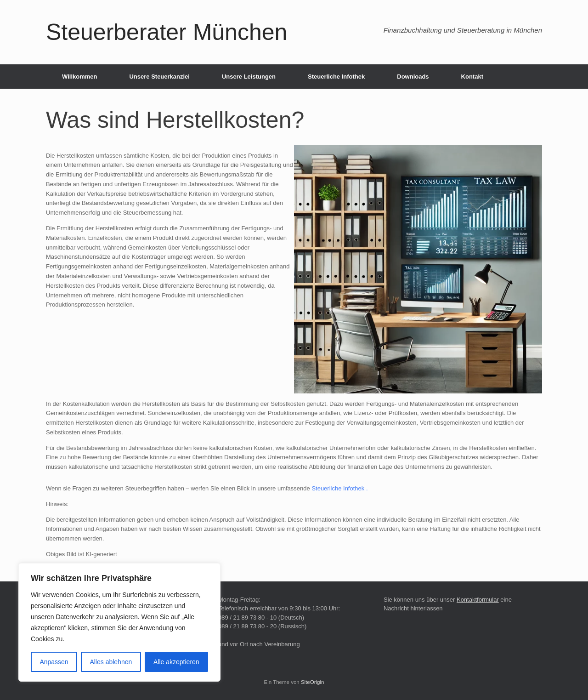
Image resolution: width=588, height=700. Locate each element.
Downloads (413, 77)
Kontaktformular (478, 600)
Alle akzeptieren (176, 662)
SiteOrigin (313, 682)
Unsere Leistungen (249, 77)
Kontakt (472, 77)
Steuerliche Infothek (336, 77)
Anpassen (54, 662)
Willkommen (79, 77)
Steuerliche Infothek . (339, 488)
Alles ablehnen (111, 662)
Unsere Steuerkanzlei (159, 77)
